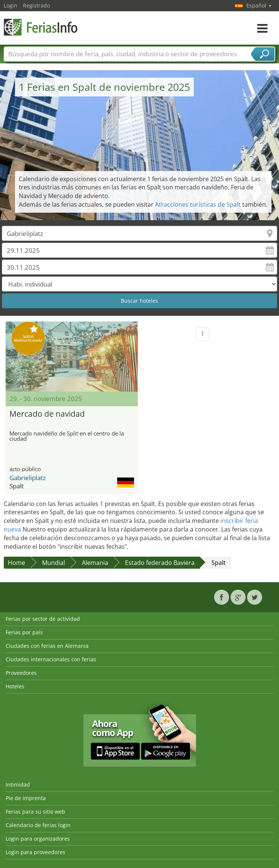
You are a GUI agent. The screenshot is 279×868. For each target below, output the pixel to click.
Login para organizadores (38, 839)
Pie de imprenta (26, 798)
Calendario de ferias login (38, 825)
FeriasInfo (41, 27)
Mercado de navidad (47, 414)
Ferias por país (24, 632)
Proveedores (21, 673)
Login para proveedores (35, 852)
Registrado (36, 5)
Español (259, 5)
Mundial (54, 563)
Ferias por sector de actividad (43, 619)
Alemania (95, 563)
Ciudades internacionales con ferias (51, 659)
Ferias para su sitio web (35, 812)
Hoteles (15, 686)
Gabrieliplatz (28, 478)
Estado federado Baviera (160, 563)
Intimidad (18, 785)
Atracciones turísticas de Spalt (198, 204)
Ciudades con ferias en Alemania (47, 646)
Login (11, 5)
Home (17, 563)
